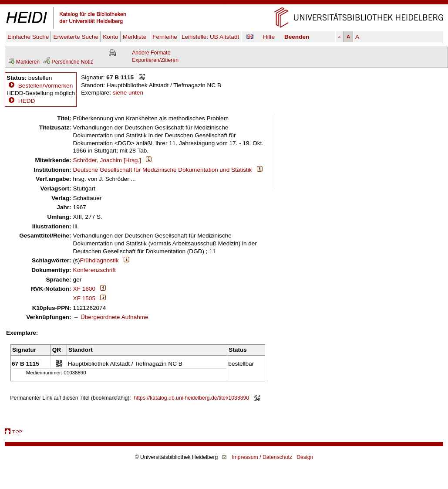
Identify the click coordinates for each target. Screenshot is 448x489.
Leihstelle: (210, 37)
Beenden (297, 37)
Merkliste (135, 37)
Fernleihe (165, 37)
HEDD (21, 101)
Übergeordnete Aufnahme (115, 317)
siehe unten (128, 93)
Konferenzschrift (94, 270)
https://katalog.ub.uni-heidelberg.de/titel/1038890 (192, 398)
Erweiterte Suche (76, 37)
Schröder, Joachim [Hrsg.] (107, 160)
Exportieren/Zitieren (155, 60)
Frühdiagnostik (99, 260)
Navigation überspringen (224, 4)
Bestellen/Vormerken (45, 86)
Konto (111, 37)
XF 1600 (84, 289)
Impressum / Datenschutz (262, 457)
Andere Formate (151, 53)
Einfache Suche (28, 37)
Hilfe (269, 37)
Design (305, 457)
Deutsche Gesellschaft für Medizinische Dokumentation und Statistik (163, 170)
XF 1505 (84, 298)
